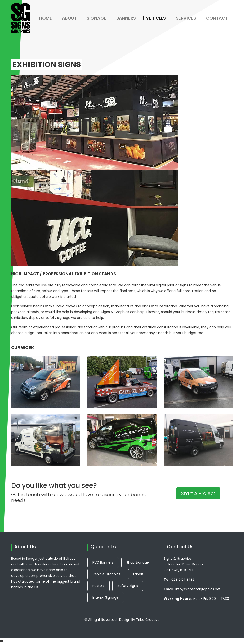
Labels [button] (138, 574)
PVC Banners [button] (103, 562)
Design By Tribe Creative (139, 620)
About (69, 18)
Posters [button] (99, 586)
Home (46, 18)
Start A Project (198, 493)
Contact (217, 18)
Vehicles (158, 18)
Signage (97, 18)
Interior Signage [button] (105, 597)
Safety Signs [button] (128, 586)
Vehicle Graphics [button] (106, 574)
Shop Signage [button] (138, 562)
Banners (129, 18)
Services (186, 18)
